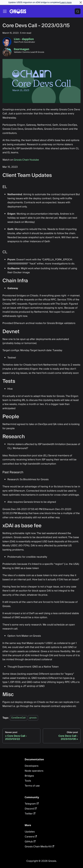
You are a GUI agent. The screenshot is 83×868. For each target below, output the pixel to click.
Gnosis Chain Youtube (26, 160)
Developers (32, 766)
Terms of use (32, 786)
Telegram (32, 804)
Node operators (34, 771)
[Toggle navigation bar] (5, 11)
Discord (31, 809)
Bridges (29, 776)
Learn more (66, 2)
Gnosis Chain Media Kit (39, 847)
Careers (31, 837)
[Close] (81, 2)
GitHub (30, 842)
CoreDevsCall (18, 718)
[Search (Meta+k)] (78, 11)
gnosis (33, 718)
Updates (30, 832)
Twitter (30, 814)
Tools (28, 781)
